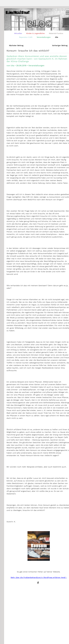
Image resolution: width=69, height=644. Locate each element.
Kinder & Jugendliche (35, 33)
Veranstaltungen (44, 37)
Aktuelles (18, 33)
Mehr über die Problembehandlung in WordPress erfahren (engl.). (39, 577)
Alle (57, 37)
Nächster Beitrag (16, 45)
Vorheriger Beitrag (60, 45)
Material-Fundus (56, 33)
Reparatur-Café (26, 37)
